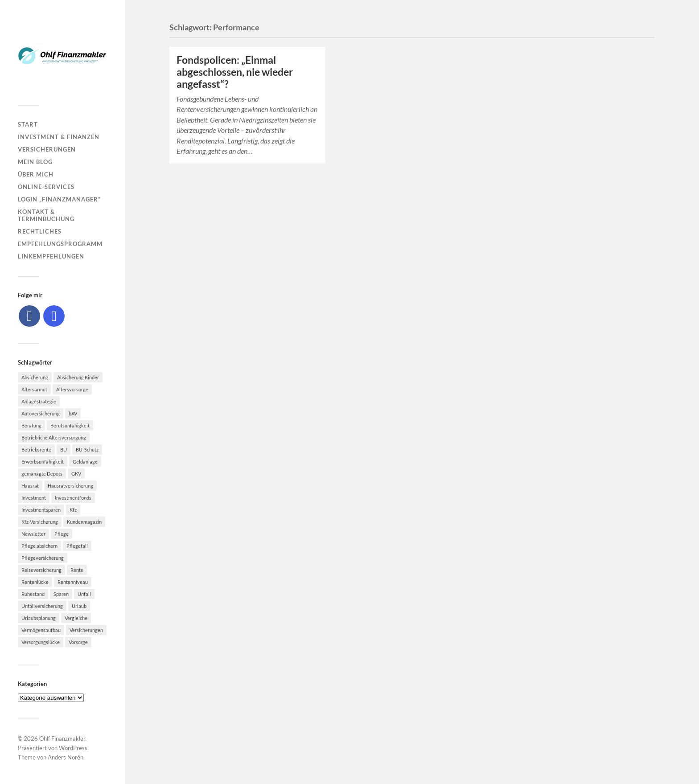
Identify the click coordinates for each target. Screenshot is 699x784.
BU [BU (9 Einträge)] (64, 449)
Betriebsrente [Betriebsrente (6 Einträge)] (36, 449)
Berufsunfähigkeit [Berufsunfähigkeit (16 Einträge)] (70, 425)
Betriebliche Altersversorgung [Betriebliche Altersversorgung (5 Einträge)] (54, 437)
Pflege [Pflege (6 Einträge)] (62, 534)
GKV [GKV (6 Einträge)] (76, 474)
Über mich (36, 174)
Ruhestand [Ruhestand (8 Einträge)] (33, 594)
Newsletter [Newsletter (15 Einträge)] (33, 534)
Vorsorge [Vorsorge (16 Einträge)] (78, 642)
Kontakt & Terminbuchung (46, 215)
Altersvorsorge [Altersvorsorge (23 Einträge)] (72, 389)
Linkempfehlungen (51, 256)
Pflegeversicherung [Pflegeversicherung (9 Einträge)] (43, 558)
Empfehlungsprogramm (60, 244)
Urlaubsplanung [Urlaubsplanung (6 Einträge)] (39, 618)
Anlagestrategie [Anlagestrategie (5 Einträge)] (39, 401)
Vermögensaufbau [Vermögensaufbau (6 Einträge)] (41, 630)
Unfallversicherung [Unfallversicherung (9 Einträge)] (42, 606)
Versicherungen (47, 149)
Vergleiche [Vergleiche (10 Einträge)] (76, 618)
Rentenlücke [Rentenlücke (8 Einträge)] (35, 582)
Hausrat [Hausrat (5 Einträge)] (30, 486)
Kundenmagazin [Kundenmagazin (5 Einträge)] (84, 522)
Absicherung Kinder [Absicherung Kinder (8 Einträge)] (78, 377)
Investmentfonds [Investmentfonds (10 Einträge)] (73, 498)
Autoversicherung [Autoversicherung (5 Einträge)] (41, 413)
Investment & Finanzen (59, 137)
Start (28, 124)
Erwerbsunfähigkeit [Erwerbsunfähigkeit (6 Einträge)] (43, 462)
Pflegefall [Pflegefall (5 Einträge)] (77, 546)
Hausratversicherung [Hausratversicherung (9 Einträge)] (70, 486)
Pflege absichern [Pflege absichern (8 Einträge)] (39, 546)
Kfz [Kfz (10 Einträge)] (73, 510)
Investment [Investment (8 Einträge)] (34, 498)
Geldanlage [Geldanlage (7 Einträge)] (85, 462)
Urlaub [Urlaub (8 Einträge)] (79, 606)
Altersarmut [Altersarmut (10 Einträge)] (34, 389)
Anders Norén (66, 757)
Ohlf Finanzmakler (62, 739)
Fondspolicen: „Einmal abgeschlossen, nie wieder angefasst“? (235, 72)
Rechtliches (40, 231)
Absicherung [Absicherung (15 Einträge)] (35, 377)
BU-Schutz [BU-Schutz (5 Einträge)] (87, 449)
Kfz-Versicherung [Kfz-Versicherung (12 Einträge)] (40, 522)
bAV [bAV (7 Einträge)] (73, 413)
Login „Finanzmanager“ (59, 199)
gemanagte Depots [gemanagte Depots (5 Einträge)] (42, 474)
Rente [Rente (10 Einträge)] (77, 570)
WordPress (73, 748)
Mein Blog (35, 162)
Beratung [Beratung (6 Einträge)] (31, 425)
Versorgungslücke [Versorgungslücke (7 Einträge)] (41, 642)
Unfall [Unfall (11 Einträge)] (84, 594)
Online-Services (46, 187)
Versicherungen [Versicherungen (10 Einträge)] (86, 630)
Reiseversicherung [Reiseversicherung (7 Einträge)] (41, 570)
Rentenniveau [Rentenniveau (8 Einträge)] (73, 582)
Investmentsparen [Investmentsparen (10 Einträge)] (41, 510)
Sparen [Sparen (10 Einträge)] (61, 594)
